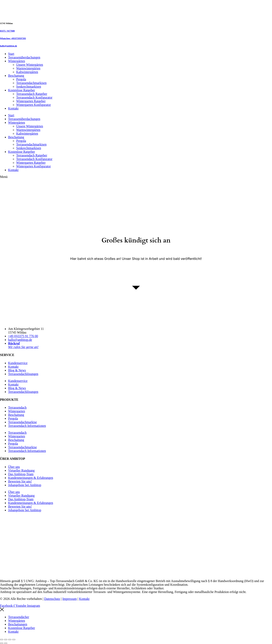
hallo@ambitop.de (8, 46)
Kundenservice (18, 363)
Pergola (21, 79)
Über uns (14, 467)
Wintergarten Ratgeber (31, 101)
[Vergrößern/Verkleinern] (2, 640)
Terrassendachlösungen (23, 374)
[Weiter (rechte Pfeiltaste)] (6, 643)
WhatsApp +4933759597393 (13, 38)
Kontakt (13, 108)
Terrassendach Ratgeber (32, 94)
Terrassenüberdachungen (24, 57)
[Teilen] (10, 640)
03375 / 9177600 (7, 31)
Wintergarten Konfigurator (33, 105)
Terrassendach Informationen (27, 426)
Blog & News (17, 370)
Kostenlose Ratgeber (22, 90)
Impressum (70, 599)
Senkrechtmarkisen (29, 87)
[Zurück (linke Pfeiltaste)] (2, 643)
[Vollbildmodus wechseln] (6, 640)
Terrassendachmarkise (22, 422)
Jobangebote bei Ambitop (25, 485)
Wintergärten (16, 61)
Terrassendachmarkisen (31, 83)
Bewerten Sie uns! (20, 481)
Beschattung (16, 76)
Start (11, 54)
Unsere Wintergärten (30, 65)
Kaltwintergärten (27, 72)
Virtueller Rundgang (21, 470)
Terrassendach (17, 408)
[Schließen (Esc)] (14, 640)
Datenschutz (52, 599)
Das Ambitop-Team (21, 474)
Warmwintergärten (28, 68)
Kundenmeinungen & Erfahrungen (31, 478)
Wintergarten (16, 411)
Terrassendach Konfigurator (34, 97)
